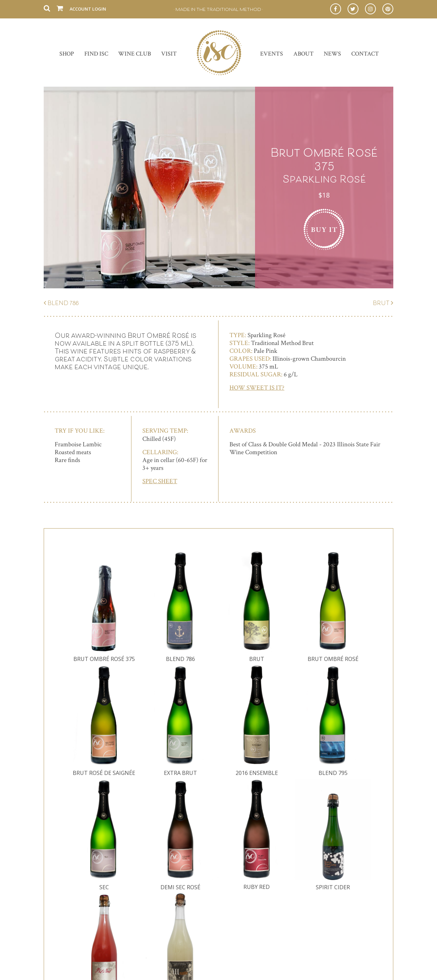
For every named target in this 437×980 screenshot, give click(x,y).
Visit (169, 54)
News (332, 54)
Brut (381, 303)
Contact (365, 54)
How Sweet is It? (257, 388)
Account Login (88, 9)
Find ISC (96, 54)
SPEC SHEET (160, 481)
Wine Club (135, 54)
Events (272, 54)
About (304, 54)
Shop (67, 54)
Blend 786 (63, 303)
